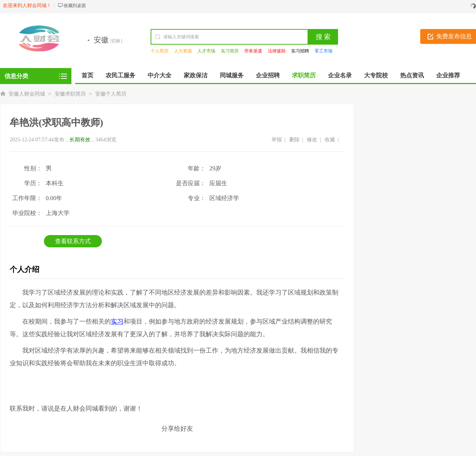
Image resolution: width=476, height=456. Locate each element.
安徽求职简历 (70, 94)
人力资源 (183, 51)
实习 (117, 322)
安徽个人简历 (111, 94)
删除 (295, 140)
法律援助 (277, 51)
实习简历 (230, 51)
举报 (277, 140)
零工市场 (324, 51)
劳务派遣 (253, 51)
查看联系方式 (73, 241)
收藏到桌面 (75, 6)
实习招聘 (300, 51)
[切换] (116, 41)
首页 (87, 75)
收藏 (330, 140)
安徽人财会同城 (27, 94)
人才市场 (206, 51)
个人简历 (160, 51)
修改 (312, 140)
